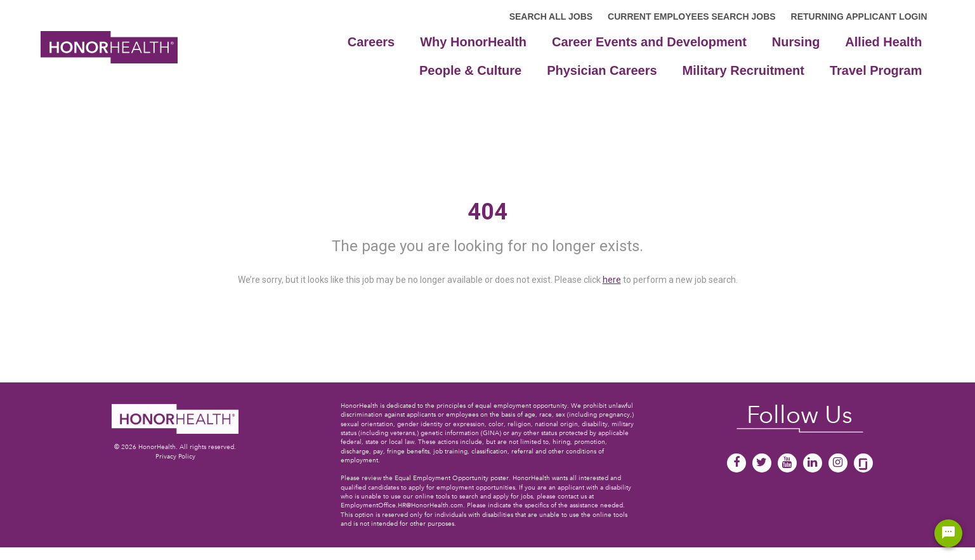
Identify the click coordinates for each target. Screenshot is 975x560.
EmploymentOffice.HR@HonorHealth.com (402, 505)
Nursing (796, 42)
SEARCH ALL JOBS (551, 16)
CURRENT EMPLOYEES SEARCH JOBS (691, 16)
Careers (371, 42)
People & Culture (470, 70)
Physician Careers (602, 70)
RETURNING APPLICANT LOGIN (859, 16)
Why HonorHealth (473, 42)
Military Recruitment (743, 70)
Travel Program (876, 70)
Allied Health (883, 42)
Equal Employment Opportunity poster (452, 478)
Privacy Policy (175, 456)
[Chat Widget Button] (948, 533)
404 (487, 212)
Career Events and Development (649, 42)
